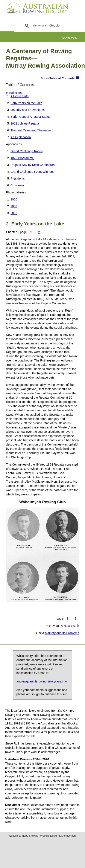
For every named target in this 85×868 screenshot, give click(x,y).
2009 (14, 206)
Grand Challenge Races (27, 151)
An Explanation (21, 137)
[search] (49, 26)
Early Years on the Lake (26, 103)
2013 (14, 213)
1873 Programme (22, 158)
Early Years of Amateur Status (30, 117)
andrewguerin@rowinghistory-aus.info (42, 681)
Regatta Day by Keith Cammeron (33, 165)
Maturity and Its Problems (28, 110)
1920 (14, 199)
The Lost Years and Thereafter (31, 130)
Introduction (14, 93)
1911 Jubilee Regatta (25, 123)
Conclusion (18, 185)
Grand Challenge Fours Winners (32, 172)
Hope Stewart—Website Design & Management (49, 836)
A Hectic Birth (20, 96)
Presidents (18, 179)
